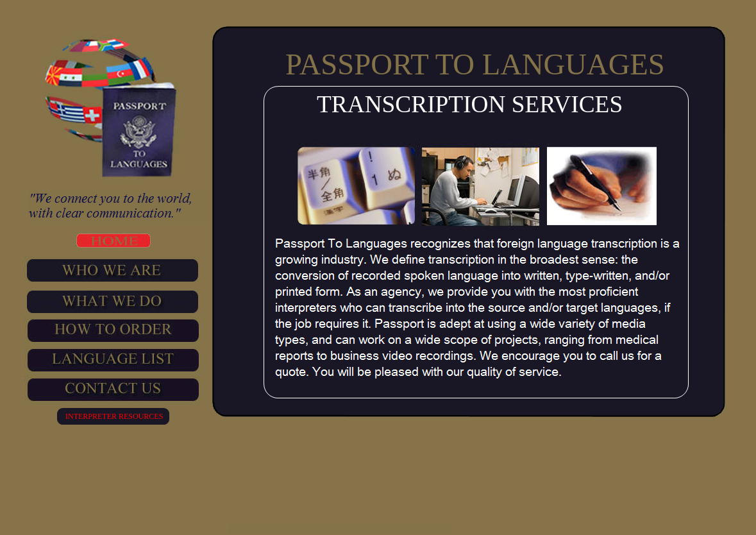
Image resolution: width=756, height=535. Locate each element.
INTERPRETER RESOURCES (114, 416)
